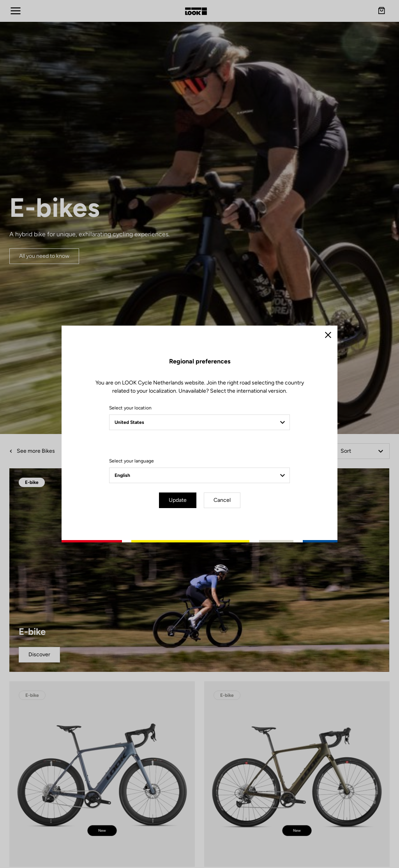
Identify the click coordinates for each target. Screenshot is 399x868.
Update (178, 500)
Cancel (222, 500)
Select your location (130, 408)
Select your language (132, 461)
